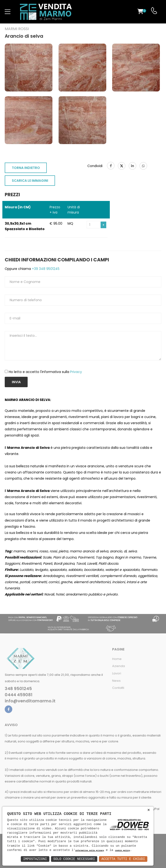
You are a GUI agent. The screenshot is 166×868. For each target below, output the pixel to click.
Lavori (117, 673)
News (116, 681)
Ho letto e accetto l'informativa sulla (45, 372)
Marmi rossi (17, 29)
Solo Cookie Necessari (74, 859)
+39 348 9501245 (45, 269)
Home (117, 659)
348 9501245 (18, 689)
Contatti (118, 688)
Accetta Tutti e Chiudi (123, 859)
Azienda (119, 666)
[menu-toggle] (8, 12)
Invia (16, 382)
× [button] (149, 810)
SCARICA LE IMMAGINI (30, 181)
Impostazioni (35, 859)
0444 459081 (19, 695)
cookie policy (122, 851)
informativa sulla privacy (90, 851)
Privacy (76, 372)
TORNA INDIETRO (26, 168)
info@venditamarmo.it (30, 701)
